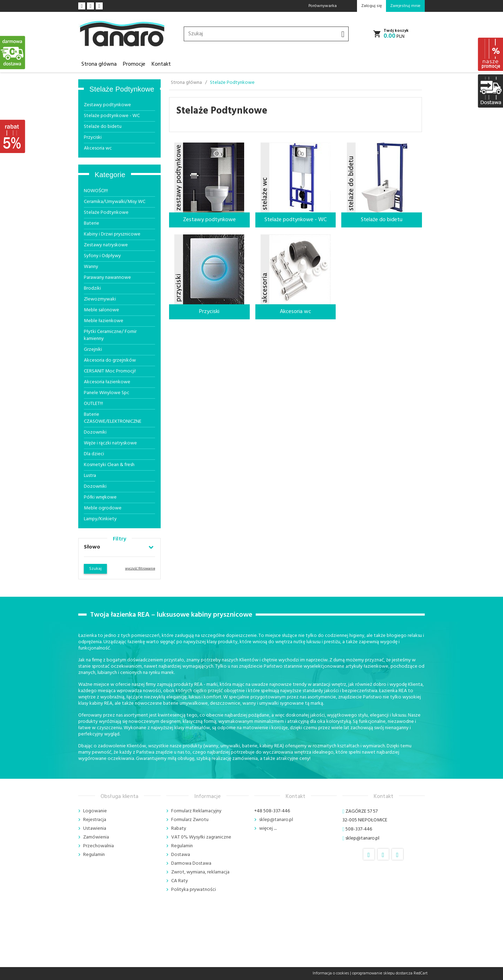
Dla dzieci (94, 454)
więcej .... (268, 829)
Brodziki (92, 288)
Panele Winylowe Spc (107, 393)
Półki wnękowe (100, 497)
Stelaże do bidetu (103, 127)
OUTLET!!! (93, 404)
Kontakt (161, 64)
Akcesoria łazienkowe (107, 382)
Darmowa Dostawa (191, 863)
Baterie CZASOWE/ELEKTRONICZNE (113, 418)
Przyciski (93, 137)
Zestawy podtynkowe (107, 105)
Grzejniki (93, 350)
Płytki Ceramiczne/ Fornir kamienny (110, 335)
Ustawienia (95, 829)
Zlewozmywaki (100, 299)
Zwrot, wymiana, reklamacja (200, 872)
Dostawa (181, 855)
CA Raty (180, 881)
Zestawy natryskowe (106, 245)
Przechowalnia (99, 846)
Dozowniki (95, 432)
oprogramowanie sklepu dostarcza (382, 973)
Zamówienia (96, 837)
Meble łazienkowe (104, 321)
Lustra (90, 476)
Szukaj (95, 569)
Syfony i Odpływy (102, 256)
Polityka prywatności (194, 890)
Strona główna (99, 64)
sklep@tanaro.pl (276, 820)
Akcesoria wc (98, 148)
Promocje (134, 64)
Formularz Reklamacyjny (196, 811)
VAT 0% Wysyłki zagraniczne (201, 837)
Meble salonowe (101, 310)
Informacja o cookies (331, 973)
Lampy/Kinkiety (100, 519)
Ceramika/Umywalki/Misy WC (115, 202)
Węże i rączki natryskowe (110, 443)
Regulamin (94, 855)
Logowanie (95, 811)
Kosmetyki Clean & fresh (109, 465)
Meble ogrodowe (103, 508)
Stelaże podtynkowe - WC (112, 116)
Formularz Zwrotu (190, 820)
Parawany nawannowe (107, 278)
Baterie (92, 223)
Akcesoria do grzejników (110, 360)
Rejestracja (95, 820)
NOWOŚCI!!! (96, 191)
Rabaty (179, 829)
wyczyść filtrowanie (140, 568)
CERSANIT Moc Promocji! (110, 371)
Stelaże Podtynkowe (122, 89)
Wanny (91, 267)
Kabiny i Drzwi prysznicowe (112, 234)
